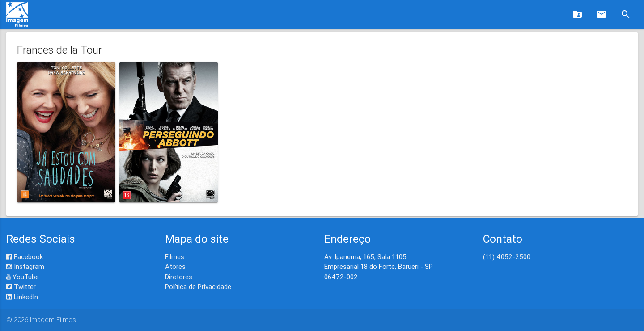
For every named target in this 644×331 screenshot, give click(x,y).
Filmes (175, 257)
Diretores (179, 277)
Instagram (25, 266)
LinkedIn (22, 297)
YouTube (23, 277)
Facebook (25, 257)
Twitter (21, 287)
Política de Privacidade (198, 287)
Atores (175, 266)
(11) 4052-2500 (507, 257)
